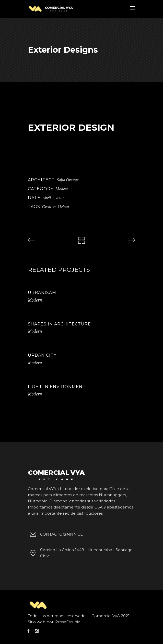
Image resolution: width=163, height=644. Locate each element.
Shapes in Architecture (59, 324)
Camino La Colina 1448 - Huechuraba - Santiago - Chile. (81, 553)
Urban (63, 207)
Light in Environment (57, 387)
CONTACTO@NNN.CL (55, 534)
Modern (62, 189)
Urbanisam (42, 293)
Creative (49, 207)
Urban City (42, 355)
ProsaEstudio (68, 622)
